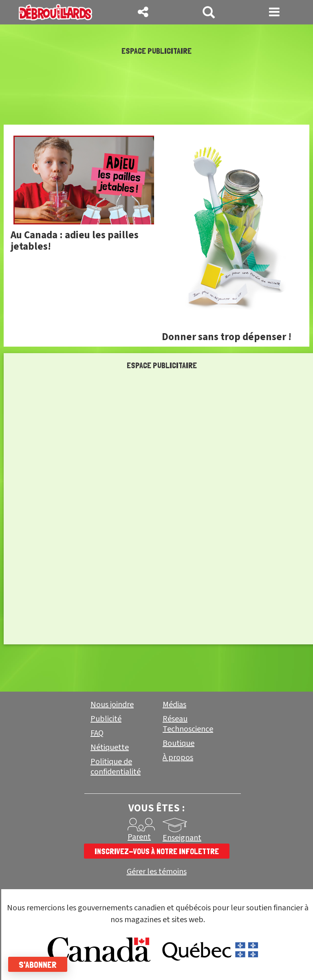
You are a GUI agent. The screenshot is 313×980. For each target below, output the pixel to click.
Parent (139, 837)
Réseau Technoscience (188, 724)
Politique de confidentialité (116, 767)
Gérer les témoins (157, 872)
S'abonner (38, 965)
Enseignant (182, 838)
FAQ (97, 733)
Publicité (106, 719)
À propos (178, 758)
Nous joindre (112, 705)
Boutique (179, 743)
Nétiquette (110, 747)
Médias (174, 705)
